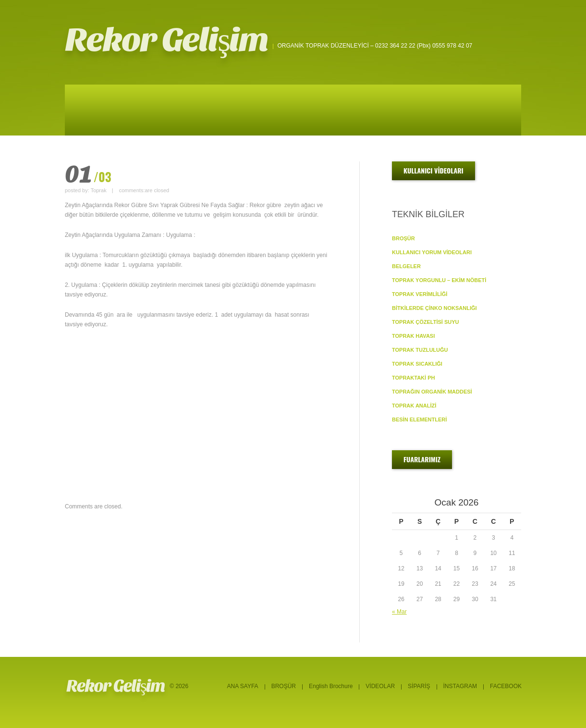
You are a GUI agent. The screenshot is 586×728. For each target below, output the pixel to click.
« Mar (399, 612)
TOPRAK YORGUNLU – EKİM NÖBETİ (439, 280)
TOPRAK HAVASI (413, 336)
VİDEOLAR (380, 686)
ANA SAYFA (242, 686)
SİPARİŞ (419, 686)
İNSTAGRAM (460, 686)
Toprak (99, 190)
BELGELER (406, 266)
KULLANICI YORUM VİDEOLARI (432, 252)
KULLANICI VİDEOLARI (433, 170)
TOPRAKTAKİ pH (413, 378)
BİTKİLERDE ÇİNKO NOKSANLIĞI (434, 308)
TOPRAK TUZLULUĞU (420, 350)
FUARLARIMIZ (422, 459)
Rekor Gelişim (167, 40)
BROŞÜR (403, 238)
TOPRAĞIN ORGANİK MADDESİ (432, 392)
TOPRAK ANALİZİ (414, 406)
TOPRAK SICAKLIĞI (417, 364)
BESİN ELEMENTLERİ (419, 420)
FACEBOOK (506, 686)
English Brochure (331, 686)
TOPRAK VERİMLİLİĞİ (420, 294)
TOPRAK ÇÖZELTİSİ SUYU (426, 322)
